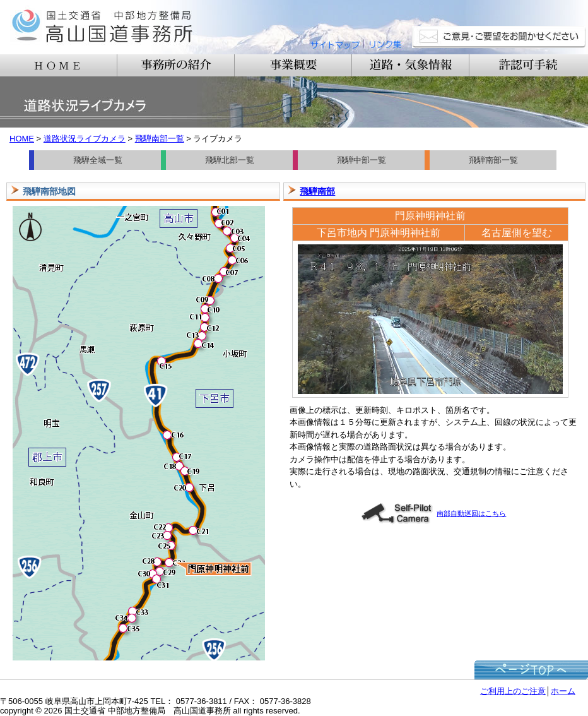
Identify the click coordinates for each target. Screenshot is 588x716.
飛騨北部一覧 (230, 160)
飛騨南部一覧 (160, 139)
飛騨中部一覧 (362, 160)
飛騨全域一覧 (98, 160)
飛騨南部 (317, 191)
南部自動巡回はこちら (433, 513)
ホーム (563, 691)
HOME (22, 139)
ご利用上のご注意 (513, 691)
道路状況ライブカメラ (85, 139)
